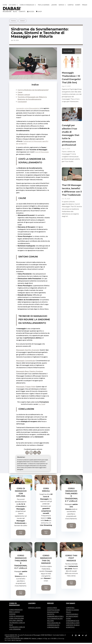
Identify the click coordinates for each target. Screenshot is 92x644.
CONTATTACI (70, 609)
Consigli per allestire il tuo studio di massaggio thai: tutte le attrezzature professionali (71, 136)
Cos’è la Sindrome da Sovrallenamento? (33, 91)
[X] (39, 454)
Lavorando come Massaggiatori (28, 110)
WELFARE (50, 622)
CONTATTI (22, 13)
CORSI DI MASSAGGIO (27, 6)
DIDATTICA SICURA (53, 611)
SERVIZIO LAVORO (34, 609)
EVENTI (78, 6)
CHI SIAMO (12, 6)
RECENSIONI (7, 13)
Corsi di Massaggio (42, 153)
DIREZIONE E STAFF (73, 624)
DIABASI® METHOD (73, 622)
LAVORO (54, 6)
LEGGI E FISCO (52, 609)
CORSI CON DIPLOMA (16, 620)
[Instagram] (27, 454)
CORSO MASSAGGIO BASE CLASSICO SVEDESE (16, 613)
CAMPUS (71, 6)
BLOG (15, 13)
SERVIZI (61, 6)
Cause (20, 93)
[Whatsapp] (35, 454)
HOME (5, 6)
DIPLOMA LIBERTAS (16, 622)
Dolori (22, 22)
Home (13, 22)
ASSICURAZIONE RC (54, 624)
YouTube (42, 405)
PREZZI (85, 6)
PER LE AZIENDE (44, 6)
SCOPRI (21, 534)
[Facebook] (31, 454)
